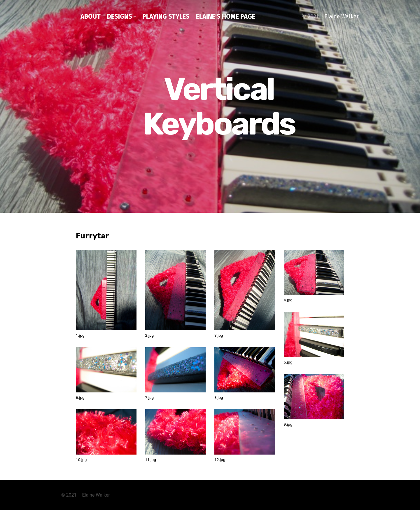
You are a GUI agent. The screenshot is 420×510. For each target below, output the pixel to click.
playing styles (166, 16)
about (91, 16)
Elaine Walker (342, 16)
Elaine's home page (226, 16)
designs (120, 16)
